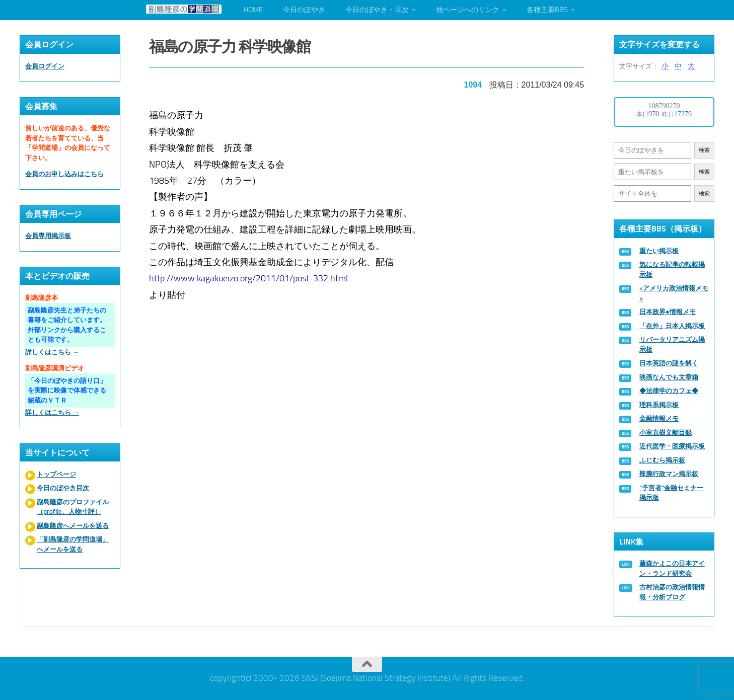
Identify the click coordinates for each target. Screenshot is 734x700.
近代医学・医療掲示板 (672, 446)
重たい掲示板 (659, 251)
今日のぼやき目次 (63, 488)
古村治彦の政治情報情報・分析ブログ (672, 592)
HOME (253, 10)
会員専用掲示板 (48, 236)
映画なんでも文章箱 (669, 377)
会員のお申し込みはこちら (64, 174)
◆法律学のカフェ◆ (669, 391)
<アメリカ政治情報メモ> (674, 293)
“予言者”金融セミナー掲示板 (671, 493)
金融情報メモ (659, 418)
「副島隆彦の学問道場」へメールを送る (73, 544)
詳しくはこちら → (52, 352)
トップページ (56, 474)
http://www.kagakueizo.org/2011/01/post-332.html (249, 278)
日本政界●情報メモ (668, 312)
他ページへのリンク (468, 10)
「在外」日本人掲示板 (672, 326)
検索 (704, 150)
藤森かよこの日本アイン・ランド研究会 (672, 568)
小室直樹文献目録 (666, 433)
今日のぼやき (304, 10)
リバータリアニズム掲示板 (672, 344)
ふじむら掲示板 (662, 460)
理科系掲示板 (659, 405)
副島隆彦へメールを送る (73, 526)
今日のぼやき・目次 (377, 10)
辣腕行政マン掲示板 (669, 474)
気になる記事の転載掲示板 (672, 269)
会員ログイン (45, 66)
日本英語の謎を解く (669, 363)
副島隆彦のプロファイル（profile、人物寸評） (73, 507)
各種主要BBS (547, 10)
